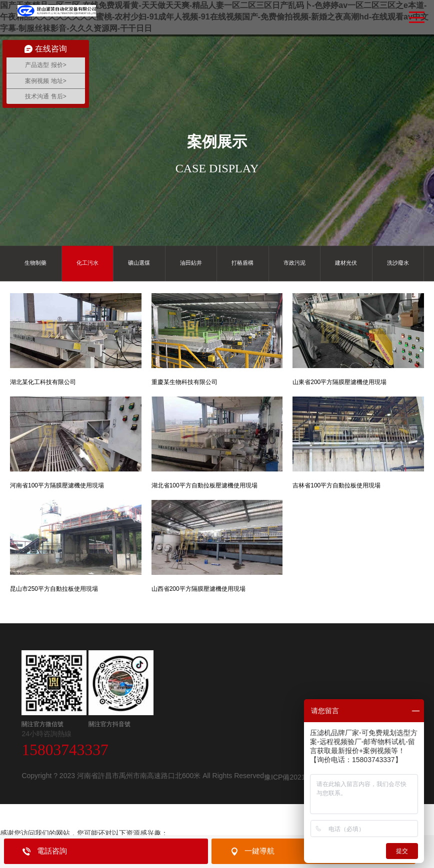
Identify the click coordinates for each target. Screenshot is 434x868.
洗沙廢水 (398, 263)
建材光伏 (346, 263)
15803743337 (65, 750)
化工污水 (87, 263)
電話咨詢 (52, 851)
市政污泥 (294, 263)
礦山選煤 (139, 263)
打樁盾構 (242, 263)
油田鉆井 (191, 263)
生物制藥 (35, 263)
